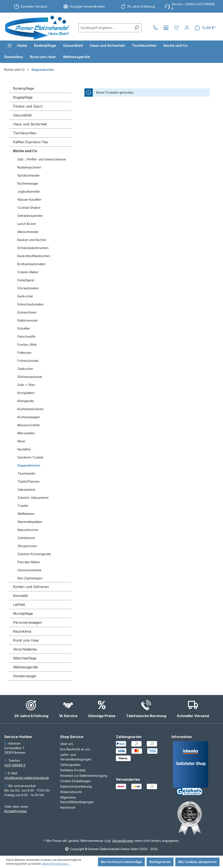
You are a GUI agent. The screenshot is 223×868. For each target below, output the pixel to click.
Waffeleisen (26, 514)
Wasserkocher (28, 530)
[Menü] (10, 46)
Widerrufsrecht (71, 792)
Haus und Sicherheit (30, 124)
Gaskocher (25, 369)
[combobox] (105, 28)
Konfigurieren (160, 862)
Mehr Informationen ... (56, 864)
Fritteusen (24, 353)
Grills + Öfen (26, 385)
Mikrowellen (26, 433)
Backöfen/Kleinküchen (34, 256)
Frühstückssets (28, 361)
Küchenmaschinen (30, 409)
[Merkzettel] (176, 28)
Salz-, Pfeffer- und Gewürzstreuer (42, 159)
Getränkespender (30, 216)
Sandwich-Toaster (30, 457)
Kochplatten (26, 393)
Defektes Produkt (73, 770)
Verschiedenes (25, 649)
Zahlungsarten (70, 765)
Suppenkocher (29, 465)
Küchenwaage (28, 183)
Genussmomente (29, 570)
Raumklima (22, 631)
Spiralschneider (29, 175)
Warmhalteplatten (30, 522)
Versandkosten (123, 841)
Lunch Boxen (27, 224)
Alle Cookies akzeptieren (197, 862)
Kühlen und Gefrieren (31, 587)
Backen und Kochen (32, 240)
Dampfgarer (26, 280)
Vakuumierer (26, 490)
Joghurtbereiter (29, 191)
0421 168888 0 (15, 765)
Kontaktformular (16, 811)
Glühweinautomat (30, 377)
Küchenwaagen (29, 417)
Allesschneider (28, 232)
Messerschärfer (29, 425)
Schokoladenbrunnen (33, 248)
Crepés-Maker (28, 272)
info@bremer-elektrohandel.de (27, 778)
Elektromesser (28, 320)
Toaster (23, 506)
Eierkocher (25, 296)
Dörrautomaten (28, 288)
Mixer (21, 441)
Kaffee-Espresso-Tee (30, 142)
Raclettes (24, 449)
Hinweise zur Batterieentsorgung (84, 776)
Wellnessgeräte (26, 667)
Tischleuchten (25, 133)
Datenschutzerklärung (76, 786)
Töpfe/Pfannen (28, 481)
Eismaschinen (27, 312)
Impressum (68, 807)
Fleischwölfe (26, 336)
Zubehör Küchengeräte (34, 554)
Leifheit (19, 605)
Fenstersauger (25, 676)
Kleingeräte (26, 401)
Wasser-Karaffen (29, 200)
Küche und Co (25, 151)
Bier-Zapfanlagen (30, 578)
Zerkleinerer (26, 538)
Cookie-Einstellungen (75, 781)
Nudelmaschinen (29, 167)
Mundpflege (23, 613)
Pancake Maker (29, 562)
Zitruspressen (27, 546)
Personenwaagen (28, 622)
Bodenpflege (24, 88)
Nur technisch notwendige (121, 862)
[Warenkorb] (205, 28)
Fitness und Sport (28, 106)
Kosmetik (20, 596)
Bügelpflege (23, 97)
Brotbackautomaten (31, 264)
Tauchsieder (26, 473)
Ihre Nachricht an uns (75, 749)
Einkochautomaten (31, 304)
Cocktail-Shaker (29, 208)
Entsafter (24, 328)
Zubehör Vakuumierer (33, 498)
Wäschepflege (25, 658)
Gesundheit (22, 115)
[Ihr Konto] (187, 28)
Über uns (67, 744)
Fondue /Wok (27, 345)
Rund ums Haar (26, 640)
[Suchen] (136, 28)
